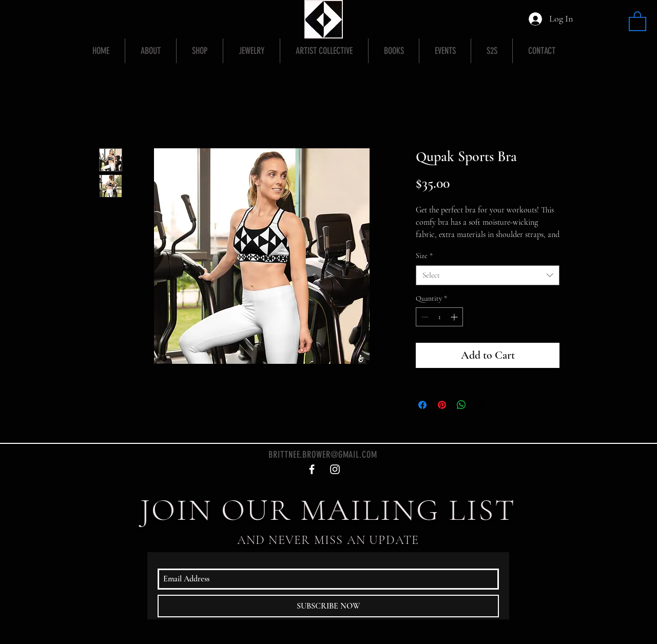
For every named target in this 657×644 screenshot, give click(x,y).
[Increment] (455, 317)
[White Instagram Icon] (335, 469)
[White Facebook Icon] (312, 469)
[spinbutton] (439, 317)
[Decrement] (424, 317)
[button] (637, 21)
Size (424, 256)
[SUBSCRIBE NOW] (328, 606)
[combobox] (488, 275)
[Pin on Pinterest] (442, 405)
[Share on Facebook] (422, 405)
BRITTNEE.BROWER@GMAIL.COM (323, 455)
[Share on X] (481, 405)
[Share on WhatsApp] (461, 405)
